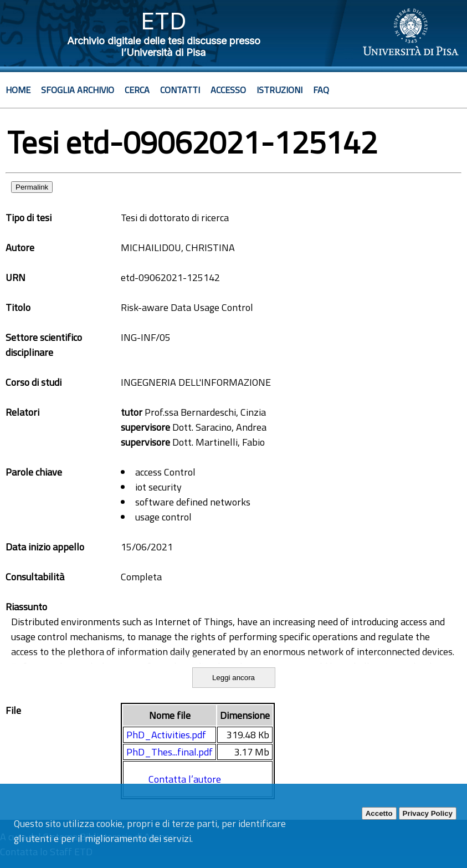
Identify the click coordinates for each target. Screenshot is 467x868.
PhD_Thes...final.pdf (170, 752)
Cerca (137, 90)
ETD (164, 21)
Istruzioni (279, 90)
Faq (321, 90)
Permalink (32, 187)
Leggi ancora (233, 678)
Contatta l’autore (185, 779)
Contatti (180, 90)
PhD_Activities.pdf (166, 735)
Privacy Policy (428, 813)
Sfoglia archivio (78, 90)
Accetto (379, 813)
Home (18, 90)
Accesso (228, 90)
